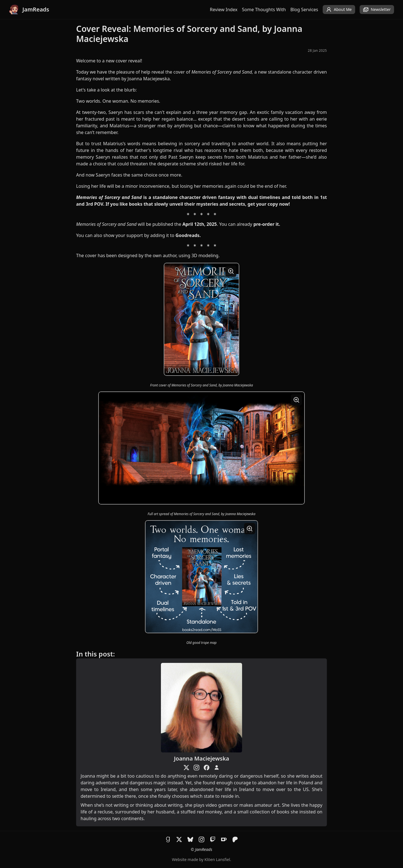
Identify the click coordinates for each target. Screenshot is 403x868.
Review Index (224, 10)
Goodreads (188, 235)
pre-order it (266, 224)
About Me (339, 10)
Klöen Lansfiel (217, 859)
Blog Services (304, 10)
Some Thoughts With (264, 10)
